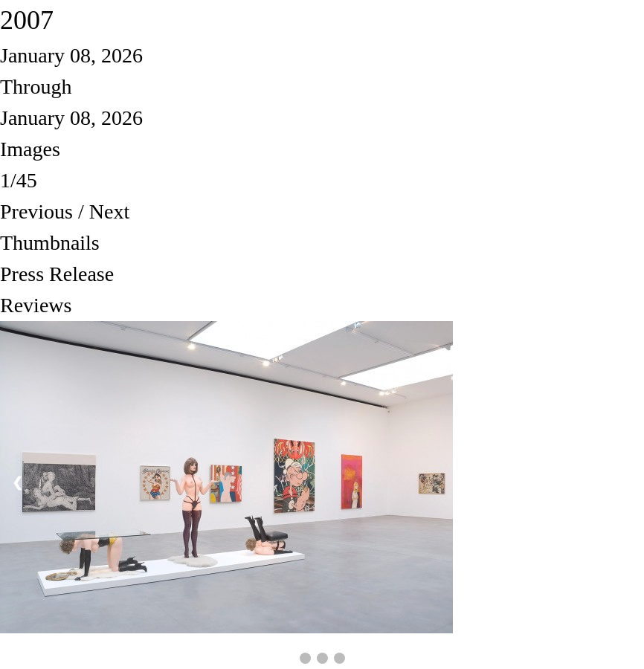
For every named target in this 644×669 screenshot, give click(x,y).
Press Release (57, 274)
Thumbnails (50, 243)
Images (30, 149)
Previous (36, 211)
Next (109, 211)
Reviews (36, 305)
